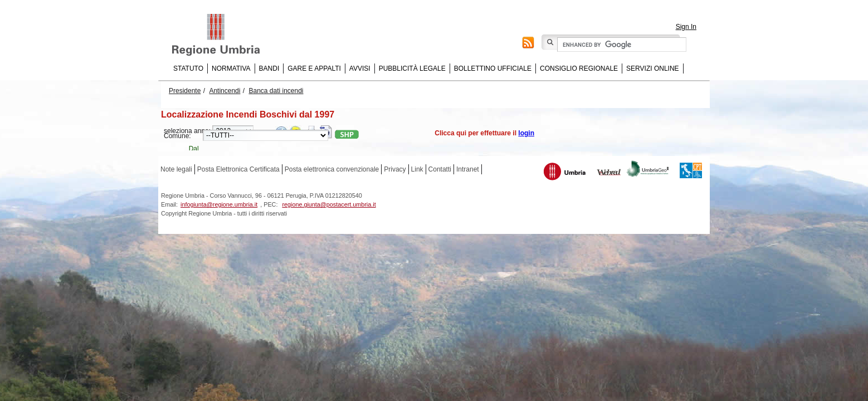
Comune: (177, 136)
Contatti (440, 169)
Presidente (185, 91)
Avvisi (360, 69)
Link (417, 169)
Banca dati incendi (276, 91)
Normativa (231, 69)
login (526, 133)
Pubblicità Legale (412, 69)
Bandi (269, 69)
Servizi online (652, 69)
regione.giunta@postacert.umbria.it (329, 204)
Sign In (686, 27)
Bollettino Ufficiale (493, 69)
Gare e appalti (314, 69)
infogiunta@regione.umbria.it (219, 204)
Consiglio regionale (579, 69)
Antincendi (225, 91)
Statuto (188, 69)
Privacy (395, 169)
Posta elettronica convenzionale (332, 169)
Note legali (176, 169)
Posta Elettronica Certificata (238, 169)
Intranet (468, 169)
